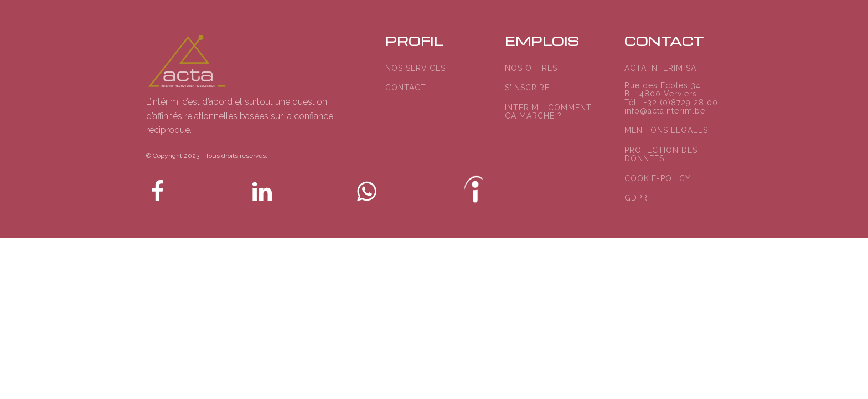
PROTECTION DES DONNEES (661, 155)
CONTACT (406, 88)
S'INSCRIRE (527, 88)
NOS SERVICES (415, 68)
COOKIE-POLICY (658, 179)
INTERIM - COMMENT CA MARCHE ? (548, 112)
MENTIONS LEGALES (666, 131)
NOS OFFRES (531, 68)
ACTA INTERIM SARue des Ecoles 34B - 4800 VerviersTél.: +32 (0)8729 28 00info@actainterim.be (671, 90)
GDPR (636, 198)
